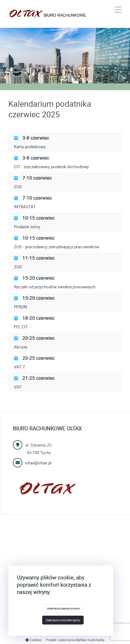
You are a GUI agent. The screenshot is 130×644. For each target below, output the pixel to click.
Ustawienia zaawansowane (63, 608)
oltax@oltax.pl (38, 463)
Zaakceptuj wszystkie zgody (63, 620)
